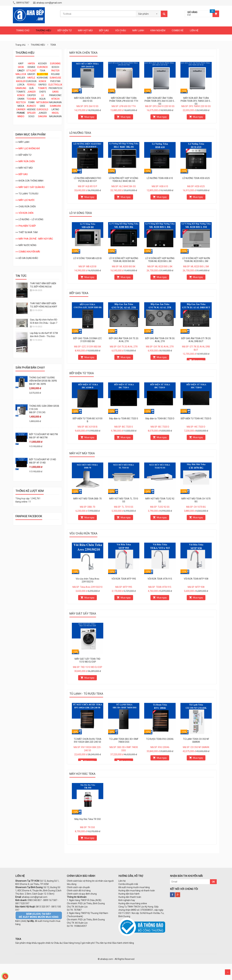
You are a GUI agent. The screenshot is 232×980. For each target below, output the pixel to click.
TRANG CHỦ (23, 30)
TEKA (42, 71)
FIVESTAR (55, 81)
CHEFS (43, 92)
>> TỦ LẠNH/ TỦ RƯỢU (27, 194)
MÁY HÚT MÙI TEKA (82, 453)
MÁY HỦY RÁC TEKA (82, 774)
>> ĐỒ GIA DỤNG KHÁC (27, 258)
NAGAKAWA (55, 102)
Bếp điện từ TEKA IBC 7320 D (160, 419)
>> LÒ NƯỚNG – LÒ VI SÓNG (29, 219)
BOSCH (55, 67)
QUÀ (31, 88)
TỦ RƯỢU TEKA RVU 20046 (160, 739)
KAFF (21, 64)
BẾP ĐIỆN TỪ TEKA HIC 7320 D (196, 419)
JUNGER (43, 113)
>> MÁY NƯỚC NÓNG (26, 245)
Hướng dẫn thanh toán (130, 897)
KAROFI (31, 74)
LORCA (21, 85)
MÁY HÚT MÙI (85, 30)
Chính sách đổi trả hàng (79, 891)
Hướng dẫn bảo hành (129, 894)
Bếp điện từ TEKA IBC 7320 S (124, 419)
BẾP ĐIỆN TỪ (65, 30)
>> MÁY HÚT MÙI (24, 168)
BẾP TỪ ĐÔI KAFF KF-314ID (43, 459)
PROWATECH (55, 88)
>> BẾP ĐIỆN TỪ (23, 155)
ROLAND (55, 74)
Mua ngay (89, 117)
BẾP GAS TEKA (79, 293)
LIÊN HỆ (194, 30)
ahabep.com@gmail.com (47, 3)
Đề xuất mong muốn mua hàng (134, 887)
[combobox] (148, 13)
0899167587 (21, 3)
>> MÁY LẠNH (22, 142)
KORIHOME (42, 78)
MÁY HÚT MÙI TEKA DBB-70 (87, 499)
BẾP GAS (104, 30)
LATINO (55, 109)
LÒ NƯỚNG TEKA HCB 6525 (196, 178)
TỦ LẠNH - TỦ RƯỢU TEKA (86, 694)
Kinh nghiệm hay (127, 900)
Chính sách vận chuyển (78, 887)
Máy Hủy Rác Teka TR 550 (88, 819)
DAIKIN (21, 99)
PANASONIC (55, 95)
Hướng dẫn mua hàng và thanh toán (137, 891)
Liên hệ (122, 881)
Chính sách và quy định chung (82, 894)
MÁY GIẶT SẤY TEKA (83, 613)
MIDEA (21, 106)
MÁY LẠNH (138, 30)
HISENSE (31, 109)
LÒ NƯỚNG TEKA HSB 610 (160, 178)
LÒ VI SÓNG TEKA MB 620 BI (87, 258)
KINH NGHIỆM (158, 30)
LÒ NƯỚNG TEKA (80, 133)
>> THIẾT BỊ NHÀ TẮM (27, 232)
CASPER (31, 95)
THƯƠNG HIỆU (43, 30)
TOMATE (21, 92)
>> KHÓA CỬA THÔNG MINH (29, 181)
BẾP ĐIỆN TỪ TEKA (82, 373)
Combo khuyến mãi (128, 884)
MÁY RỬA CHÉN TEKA (83, 53)
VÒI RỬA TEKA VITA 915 (160, 579)
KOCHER (42, 64)
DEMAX (31, 67)
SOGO (31, 116)
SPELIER (21, 78)
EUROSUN (31, 81)
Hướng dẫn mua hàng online (133, 903)
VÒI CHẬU (121, 30)
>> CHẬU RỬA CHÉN (26, 207)
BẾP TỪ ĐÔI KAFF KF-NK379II (43, 434)
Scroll (228, 972)
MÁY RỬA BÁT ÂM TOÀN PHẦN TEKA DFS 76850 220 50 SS (196, 101)
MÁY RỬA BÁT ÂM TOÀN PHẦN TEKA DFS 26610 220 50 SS (160, 101)
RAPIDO (43, 85)
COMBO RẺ (178, 30)
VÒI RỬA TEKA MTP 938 (196, 579)
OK (213, 882)
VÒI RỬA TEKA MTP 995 (124, 579)
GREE (43, 106)
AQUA (42, 99)
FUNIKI (31, 102)
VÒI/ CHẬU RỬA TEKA (83, 533)
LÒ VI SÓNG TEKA (81, 213)
